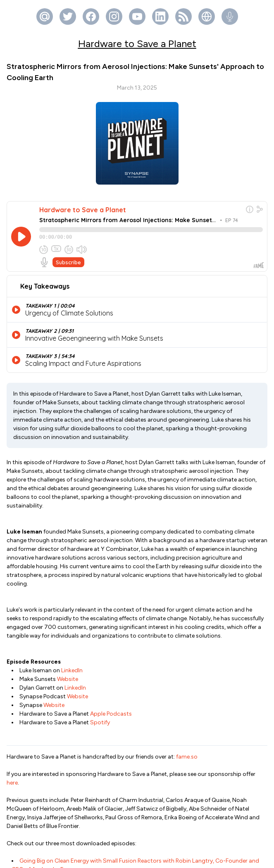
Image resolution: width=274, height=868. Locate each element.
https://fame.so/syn (231, 833)
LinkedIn (72, 573)
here (12, 685)
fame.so (187, 659)
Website (68, 582)
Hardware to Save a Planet (137, 44)
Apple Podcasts (111, 616)
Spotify (100, 625)
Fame (150, 858)
